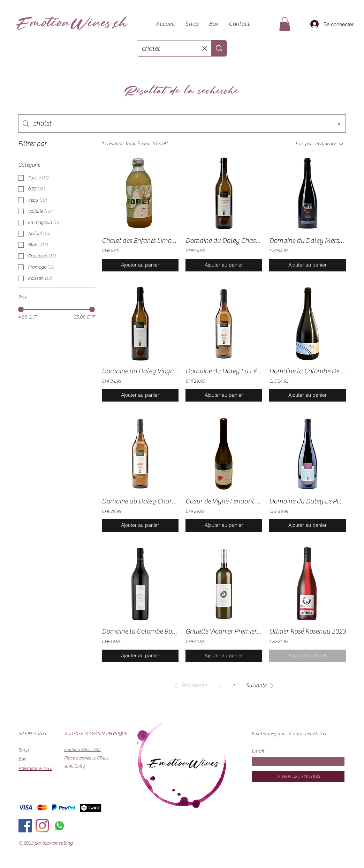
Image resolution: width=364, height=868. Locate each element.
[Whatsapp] (59, 826)
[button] (285, 24)
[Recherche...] (170, 48)
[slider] (21, 309)
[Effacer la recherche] (205, 48)
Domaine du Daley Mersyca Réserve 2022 (308, 241)
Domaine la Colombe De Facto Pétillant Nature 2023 (308, 371)
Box (22, 759)
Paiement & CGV (35, 769)
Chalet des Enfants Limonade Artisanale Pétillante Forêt (140, 241)
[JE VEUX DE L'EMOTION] (298, 777)
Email (258, 751)
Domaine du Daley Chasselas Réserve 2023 (224, 241)
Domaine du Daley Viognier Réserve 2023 (140, 371)
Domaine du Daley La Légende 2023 (224, 371)
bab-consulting (58, 843)
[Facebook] (25, 826)
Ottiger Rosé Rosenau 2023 (308, 631)
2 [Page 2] (233, 686)
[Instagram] (42, 826)
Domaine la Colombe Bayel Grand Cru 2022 (140, 631)
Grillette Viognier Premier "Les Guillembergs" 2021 (224, 631)
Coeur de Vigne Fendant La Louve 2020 (224, 501)
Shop (24, 750)
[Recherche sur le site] (181, 124)
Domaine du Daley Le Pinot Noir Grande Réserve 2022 (308, 501)
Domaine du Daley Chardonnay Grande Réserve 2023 (140, 501)
